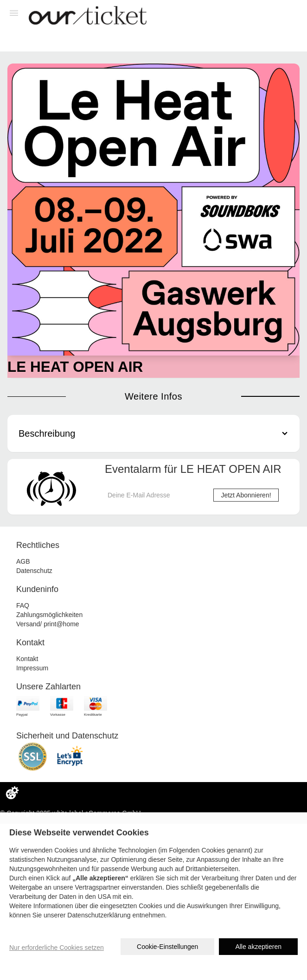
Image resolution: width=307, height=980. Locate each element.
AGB (23, 561)
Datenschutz (34, 571)
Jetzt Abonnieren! (246, 495)
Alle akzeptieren (258, 947)
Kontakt (27, 659)
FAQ (23, 605)
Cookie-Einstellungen (167, 947)
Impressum (32, 668)
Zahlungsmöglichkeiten (49, 615)
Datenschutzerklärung (99, 915)
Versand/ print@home (48, 624)
